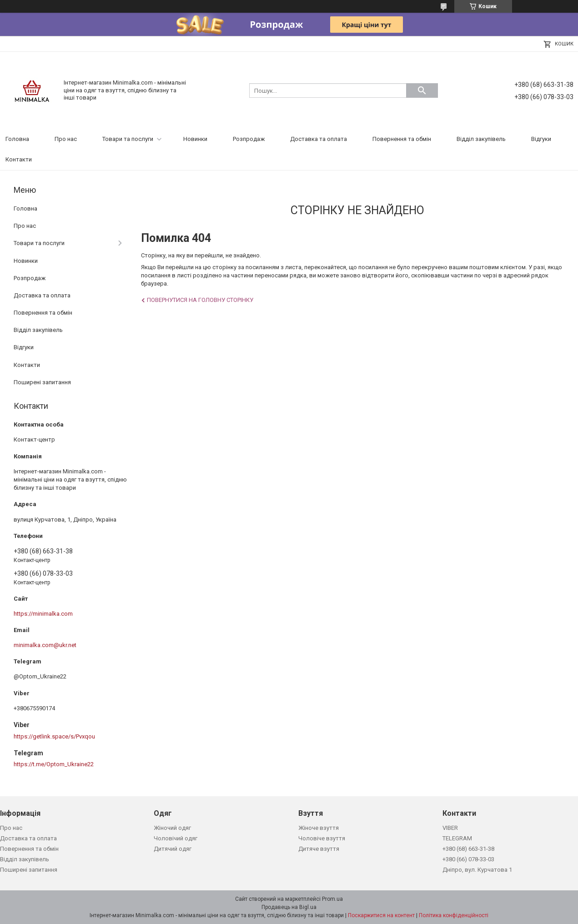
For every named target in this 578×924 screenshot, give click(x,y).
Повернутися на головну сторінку (200, 300)
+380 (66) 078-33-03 (468, 859)
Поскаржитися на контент (381, 915)
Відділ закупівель (481, 139)
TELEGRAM (457, 838)
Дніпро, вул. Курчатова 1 (477, 870)
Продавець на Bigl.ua (289, 907)
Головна (17, 139)
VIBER (450, 828)
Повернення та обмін (402, 139)
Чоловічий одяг (176, 838)
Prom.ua (332, 899)
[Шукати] (422, 90)
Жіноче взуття (319, 828)
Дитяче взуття (319, 849)
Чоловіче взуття (322, 838)
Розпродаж (249, 139)
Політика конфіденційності (454, 915)
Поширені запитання (42, 382)
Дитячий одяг (173, 849)
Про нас (66, 139)
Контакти (19, 159)
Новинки (195, 139)
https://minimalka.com (43, 614)
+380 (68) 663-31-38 (468, 849)
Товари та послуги (128, 139)
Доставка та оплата (319, 139)
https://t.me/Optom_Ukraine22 (54, 764)
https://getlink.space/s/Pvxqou (54, 736)
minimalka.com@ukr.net (45, 645)
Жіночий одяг (172, 828)
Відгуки (541, 139)
